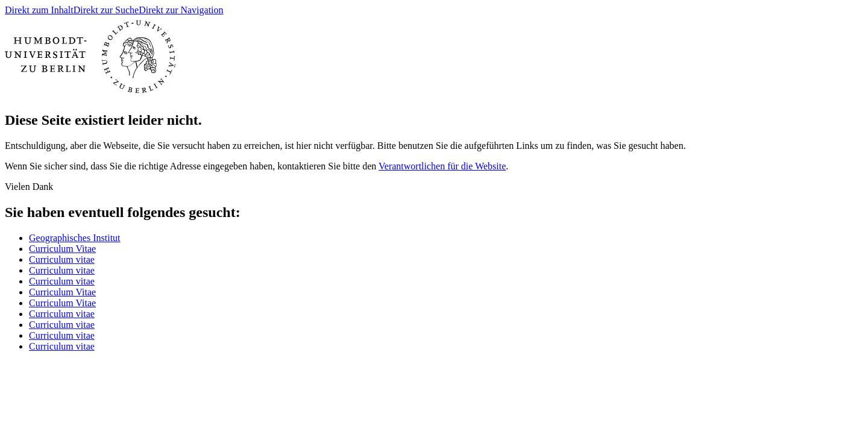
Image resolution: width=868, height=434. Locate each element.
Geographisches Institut (75, 238)
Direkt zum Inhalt (39, 10)
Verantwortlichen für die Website (442, 166)
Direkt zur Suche (106, 10)
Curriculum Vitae (62, 249)
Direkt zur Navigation (181, 10)
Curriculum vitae (62, 259)
